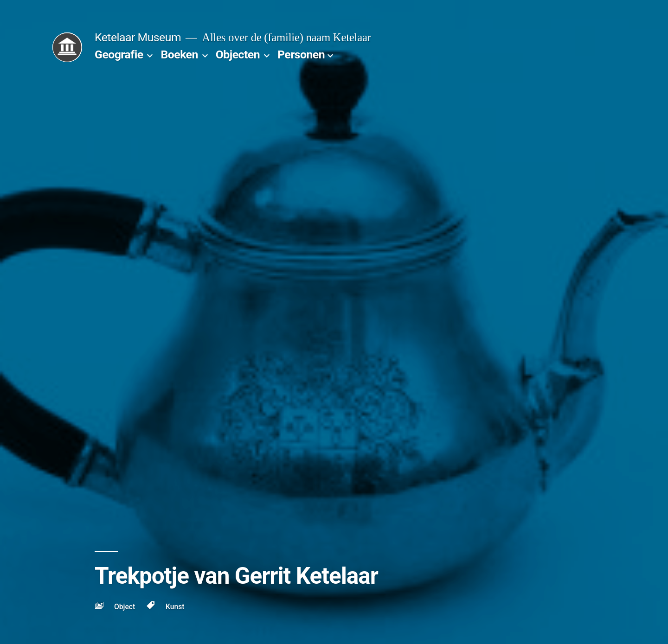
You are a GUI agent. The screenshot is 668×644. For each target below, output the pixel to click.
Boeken (179, 54)
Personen (301, 54)
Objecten (238, 54)
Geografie (119, 54)
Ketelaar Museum (138, 37)
